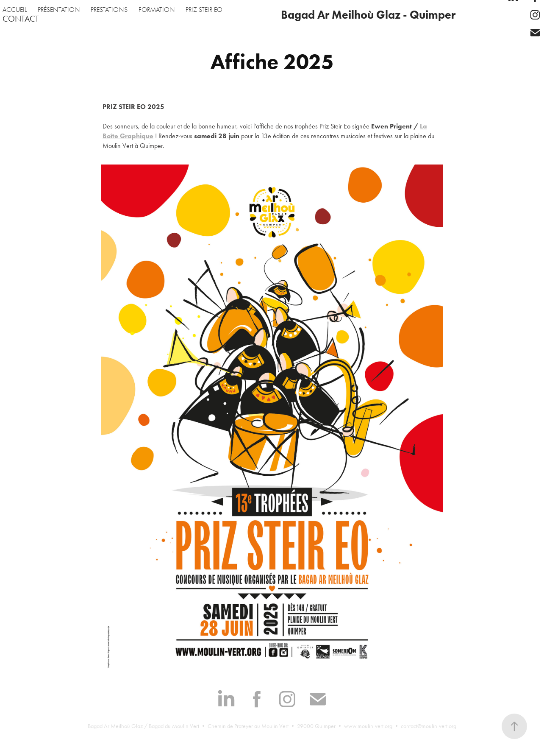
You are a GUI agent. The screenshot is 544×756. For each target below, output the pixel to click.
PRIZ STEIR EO (204, 10)
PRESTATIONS (109, 10)
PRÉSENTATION (59, 10)
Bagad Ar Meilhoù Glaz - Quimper (368, 15)
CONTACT (21, 19)
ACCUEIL (15, 10)
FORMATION (157, 10)
